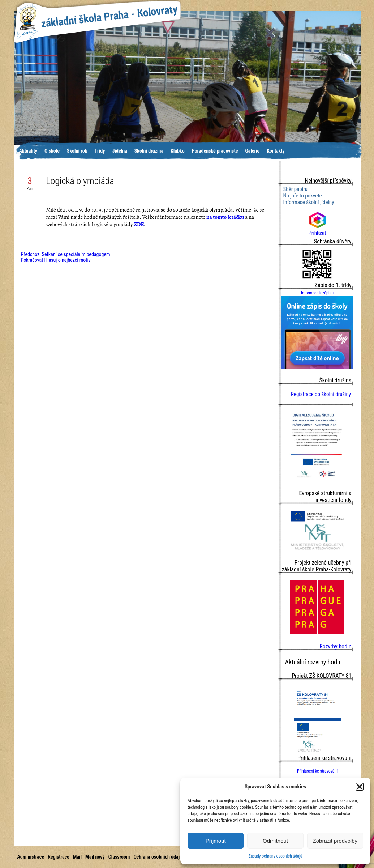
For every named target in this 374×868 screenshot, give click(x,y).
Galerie (252, 151)
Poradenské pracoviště (215, 151)
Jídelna (120, 151)
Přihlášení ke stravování (317, 771)
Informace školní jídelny (309, 202)
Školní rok (77, 151)
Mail (77, 857)
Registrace (59, 857)
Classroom (119, 857)
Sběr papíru (296, 189)
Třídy (100, 151)
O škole (52, 151)
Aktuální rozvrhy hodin (313, 662)
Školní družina (149, 151)
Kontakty (276, 151)
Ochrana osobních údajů (158, 857)
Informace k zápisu (317, 293)
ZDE (139, 224)
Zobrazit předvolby (335, 841)
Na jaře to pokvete (303, 196)
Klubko (178, 151)
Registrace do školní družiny (321, 394)
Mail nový (95, 857)
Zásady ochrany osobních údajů (275, 856)
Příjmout (216, 841)
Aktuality (28, 151)
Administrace (31, 857)
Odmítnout (275, 841)
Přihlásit (317, 230)
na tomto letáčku (225, 217)
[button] (360, 787)
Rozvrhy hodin (335, 646)
